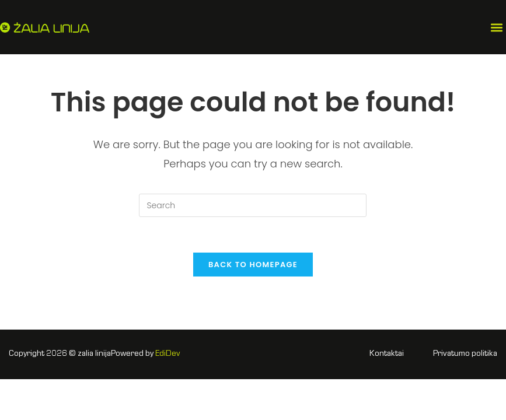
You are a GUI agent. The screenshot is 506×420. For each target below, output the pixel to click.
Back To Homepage (253, 265)
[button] (496, 27)
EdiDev (168, 354)
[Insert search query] (253, 205)
